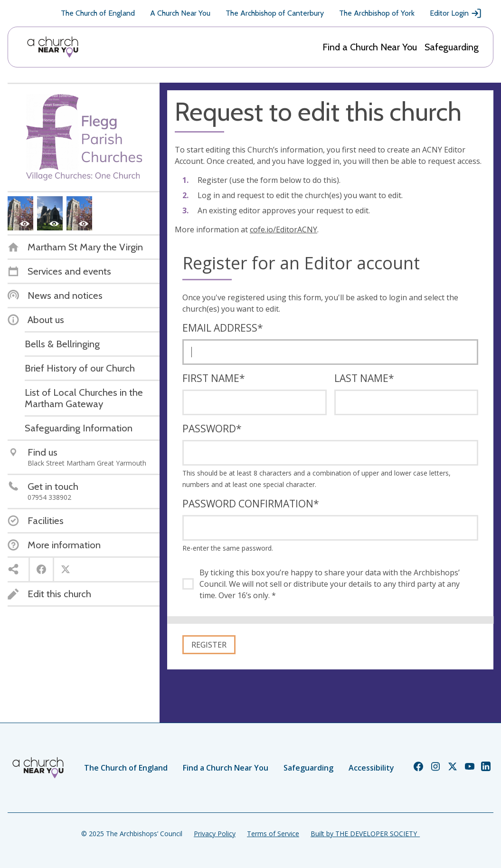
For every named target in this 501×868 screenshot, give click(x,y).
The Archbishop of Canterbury (275, 13)
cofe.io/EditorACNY (284, 229)
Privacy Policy (215, 834)
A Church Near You (180, 13)
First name (214, 378)
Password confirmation (251, 504)
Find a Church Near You (370, 47)
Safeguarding (452, 47)
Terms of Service (273, 834)
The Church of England (98, 13)
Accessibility (371, 768)
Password (212, 429)
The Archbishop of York (377, 13)
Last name (364, 378)
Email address (223, 328)
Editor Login (456, 13)
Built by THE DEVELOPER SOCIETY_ (365, 834)
